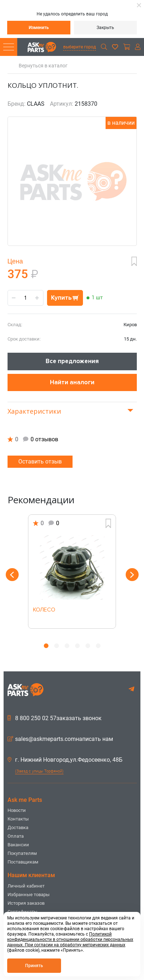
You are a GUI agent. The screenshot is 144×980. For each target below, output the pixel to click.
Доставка (18, 827)
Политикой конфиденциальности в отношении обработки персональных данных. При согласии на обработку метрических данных (70, 939)
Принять (34, 966)
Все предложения (72, 361)
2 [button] (57, 646)
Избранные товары (29, 895)
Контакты (18, 819)
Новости (17, 810)
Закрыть (105, 28)
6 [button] (98, 646)
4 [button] (77, 646)
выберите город (80, 47)
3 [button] (67, 646)
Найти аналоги (72, 382)
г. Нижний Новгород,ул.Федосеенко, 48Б (65, 760)
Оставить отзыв (40, 462)
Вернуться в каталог (43, 66)
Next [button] (132, 575)
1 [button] (46, 646)
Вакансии (18, 845)
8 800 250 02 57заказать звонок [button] (55, 718)
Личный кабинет (26, 886)
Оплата (16, 836)
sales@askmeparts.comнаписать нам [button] (60, 739)
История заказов (26, 903)
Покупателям (22, 853)
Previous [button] (12, 575)
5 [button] (88, 646)
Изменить (39, 28)
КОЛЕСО (44, 610)
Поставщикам (23, 862)
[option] (72, 572)
